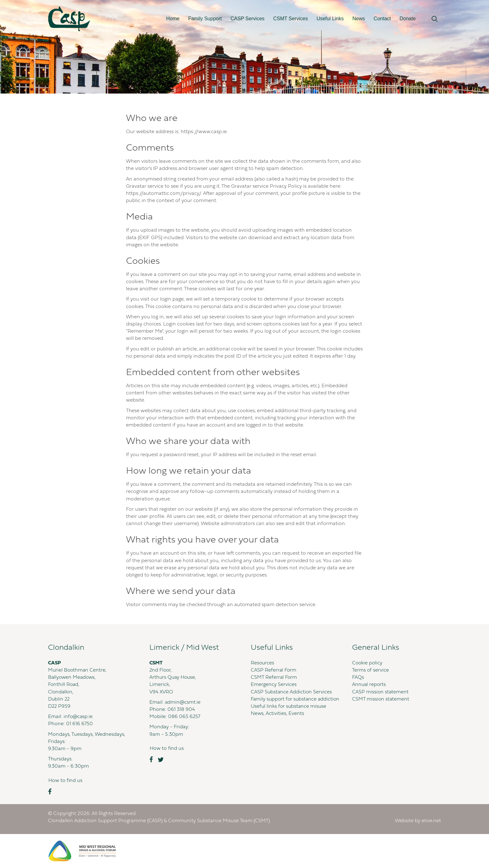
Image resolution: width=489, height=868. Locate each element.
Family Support (205, 19)
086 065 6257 (184, 717)
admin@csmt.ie (183, 702)
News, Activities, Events (278, 721)
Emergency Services (274, 685)
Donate (408, 19)
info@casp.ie (78, 717)
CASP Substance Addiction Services (292, 692)
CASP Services (247, 19)
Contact (382, 19)
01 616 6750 (80, 724)
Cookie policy (368, 663)
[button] (435, 19)
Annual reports (369, 685)
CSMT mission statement (381, 699)
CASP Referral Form (274, 670)
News (359, 19)
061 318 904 (181, 710)
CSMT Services (290, 19)
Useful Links (330, 19)
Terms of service (371, 670)
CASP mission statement (381, 692)
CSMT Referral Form (274, 678)
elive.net (431, 821)
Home (173, 19)
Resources (263, 663)
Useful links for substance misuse (289, 714)
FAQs (358, 678)
